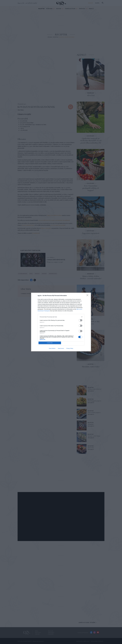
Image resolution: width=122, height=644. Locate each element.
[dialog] (61, 322)
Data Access (61, 348)
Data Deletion (52, 348)
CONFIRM (50, 343)
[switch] (80, 320)
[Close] (88, 296)
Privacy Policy (70, 348)
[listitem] (61, 317)
